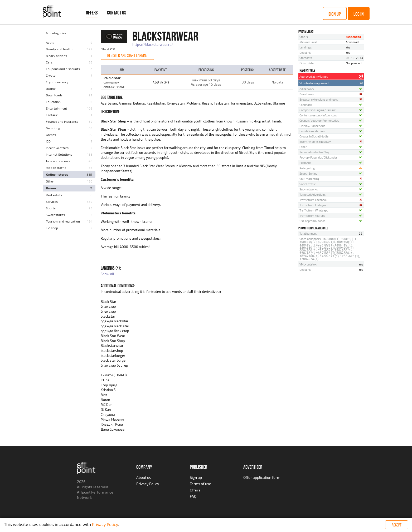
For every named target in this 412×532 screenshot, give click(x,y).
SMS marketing (309, 179)
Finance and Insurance (62, 121)
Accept (397, 525)
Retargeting (307, 168)
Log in (359, 14)
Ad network (307, 89)
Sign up (335, 14)
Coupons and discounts (63, 69)
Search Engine (308, 173)
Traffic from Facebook (313, 200)
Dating (51, 88)
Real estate (54, 195)
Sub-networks (309, 189)
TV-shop (52, 228)
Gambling (53, 128)
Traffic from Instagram (314, 205)
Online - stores (57, 174)
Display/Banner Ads (312, 126)
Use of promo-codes (312, 221)
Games (51, 135)
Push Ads (305, 163)
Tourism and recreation (63, 221)
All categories (56, 33)
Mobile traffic (56, 168)
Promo (51, 188)
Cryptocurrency (57, 82)
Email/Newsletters (312, 131)
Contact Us (117, 13)
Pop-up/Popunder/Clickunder (318, 157)
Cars (49, 62)
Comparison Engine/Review (318, 110)
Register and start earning (127, 55)
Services (52, 201)
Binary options (56, 56)
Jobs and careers (58, 161)
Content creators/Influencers (318, 115)
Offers (92, 13)
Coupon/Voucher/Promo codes (319, 120)
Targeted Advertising (313, 194)
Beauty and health (59, 49)
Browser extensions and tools (319, 99)
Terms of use (200, 484)
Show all (107, 274)
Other (50, 181)
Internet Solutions (59, 154)
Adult (50, 42)
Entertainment (57, 108)
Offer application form (262, 477)
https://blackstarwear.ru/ (153, 45)
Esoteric (52, 115)
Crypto (51, 75)
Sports (51, 208)
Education (53, 102)
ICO (48, 141)
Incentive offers (57, 148)
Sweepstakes (55, 215)
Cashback (306, 105)
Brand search (308, 94)
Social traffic (307, 184)
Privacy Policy (148, 484)
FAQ (193, 496)
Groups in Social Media (314, 136)
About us (144, 477)
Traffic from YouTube (312, 216)
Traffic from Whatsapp (314, 210)
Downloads (54, 95)
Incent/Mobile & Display (315, 142)
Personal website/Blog (314, 152)
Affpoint (84, 492)
